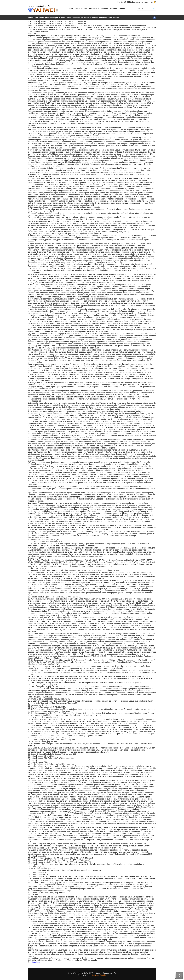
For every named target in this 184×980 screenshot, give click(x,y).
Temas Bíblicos (81, 9)
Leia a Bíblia (94, 9)
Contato (122, 9)
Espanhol (105, 9)
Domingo (36, 962)
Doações (114, 9)
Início (71, 9)
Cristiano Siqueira (99, 975)
